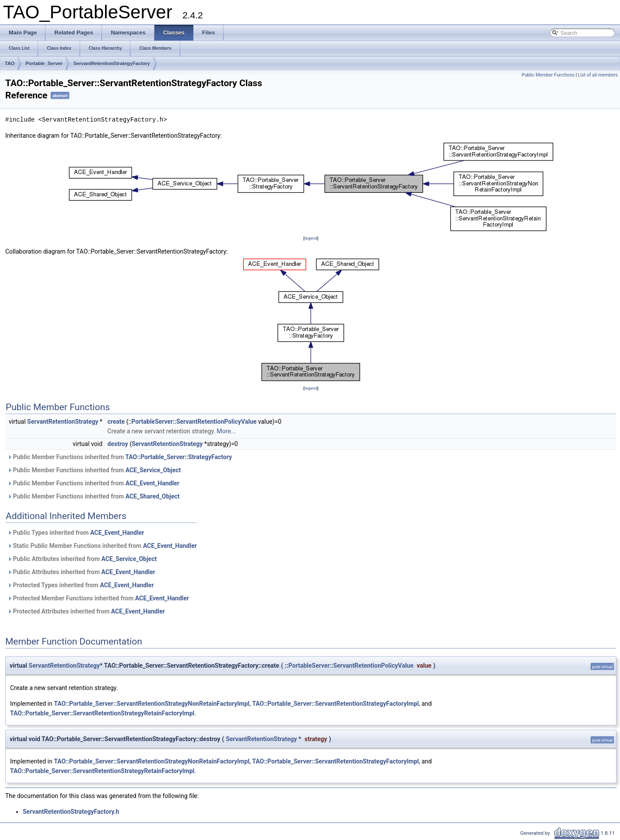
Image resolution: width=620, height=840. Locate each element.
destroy (118, 444)
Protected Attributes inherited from (86, 611)
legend (311, 238)
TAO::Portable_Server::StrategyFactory (179, 457)
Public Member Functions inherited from (120, 457)
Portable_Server (44, 63)
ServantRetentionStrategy (63, 422)
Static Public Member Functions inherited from (102, 546)
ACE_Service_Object (153, 470)
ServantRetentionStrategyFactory (112, 63)
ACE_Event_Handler (152, 483)
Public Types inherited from (76, 533)
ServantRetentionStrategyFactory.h (71, 812)
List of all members (598, 75)
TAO (10, 63)
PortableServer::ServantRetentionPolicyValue (194, 422)
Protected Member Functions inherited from (98, 598)
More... (226, 431)
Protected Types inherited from (81, 585)
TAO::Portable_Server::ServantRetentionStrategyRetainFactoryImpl (102, 713)
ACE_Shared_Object (153, 496)
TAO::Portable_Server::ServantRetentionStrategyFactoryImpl (335, 704)
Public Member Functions (548, 75)
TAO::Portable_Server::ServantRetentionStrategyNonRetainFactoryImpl (152, 704)
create (116, 422)
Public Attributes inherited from (82, 559)
